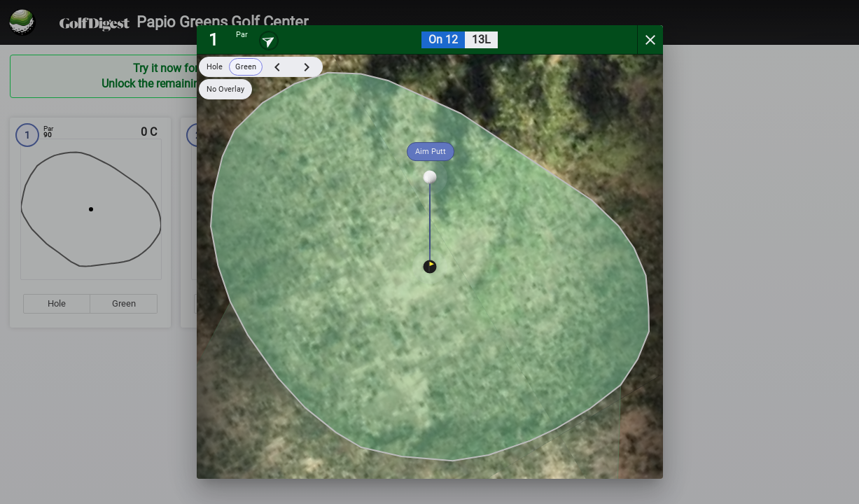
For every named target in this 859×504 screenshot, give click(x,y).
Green (246, 67)
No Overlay (225, 89)
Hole (215, 67)
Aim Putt (431, 152)
